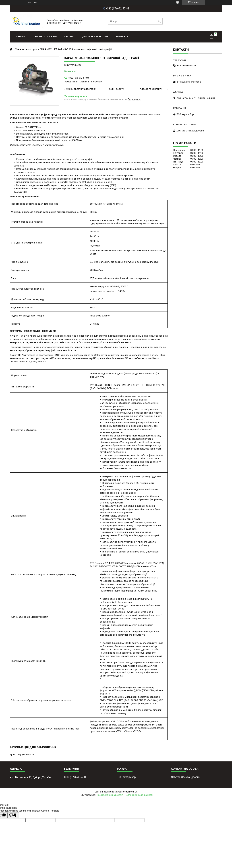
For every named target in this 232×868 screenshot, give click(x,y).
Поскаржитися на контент (110, 795)
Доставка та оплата (95, 37)
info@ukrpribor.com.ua (189, 82)
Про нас (70, 37)
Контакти (122, 37)
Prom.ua (133, 792)
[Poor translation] (13, 815)
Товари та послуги (45, 37)
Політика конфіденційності (139, 795)
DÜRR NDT (46, 49)
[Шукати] (159, 21)
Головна (19, 37)
